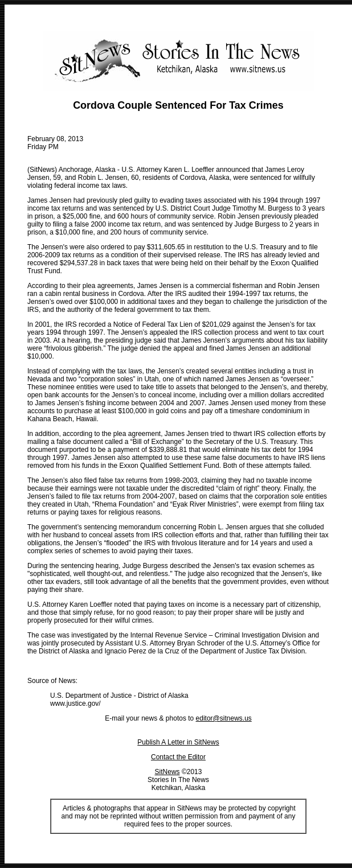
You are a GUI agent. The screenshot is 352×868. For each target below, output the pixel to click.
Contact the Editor (178, 757)
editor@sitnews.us (224, 718)
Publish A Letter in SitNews (178, 742)
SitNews (167, 772)
